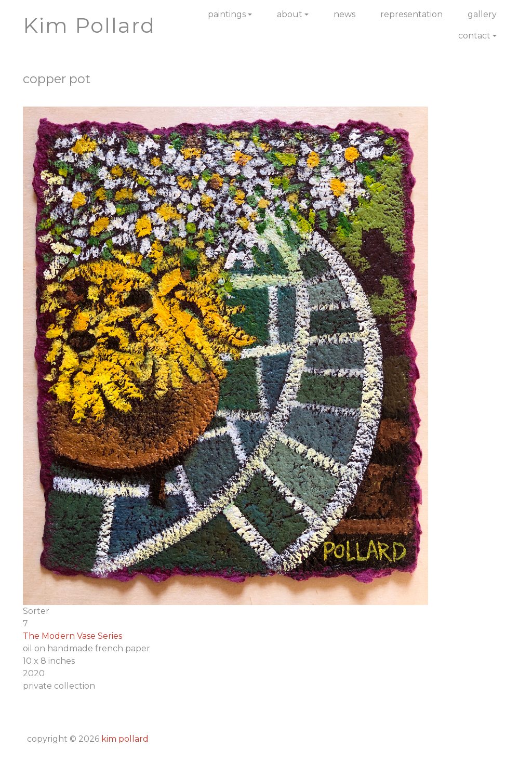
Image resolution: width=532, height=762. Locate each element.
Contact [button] (474, 36)
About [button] (290, 14)
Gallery (482, 14)
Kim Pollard (125, 739)
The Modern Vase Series (72, 636)
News (344, 14)
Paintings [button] (227, 14)
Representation (411, 14)
